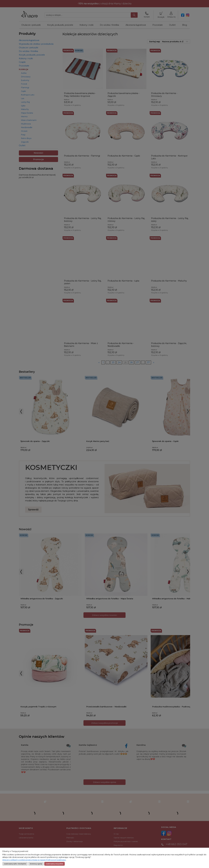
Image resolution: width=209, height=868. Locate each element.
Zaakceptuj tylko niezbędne (15, 864)
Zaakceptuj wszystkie (54, 864)
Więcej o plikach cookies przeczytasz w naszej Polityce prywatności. (34, 860)
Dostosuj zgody (36, 864)
